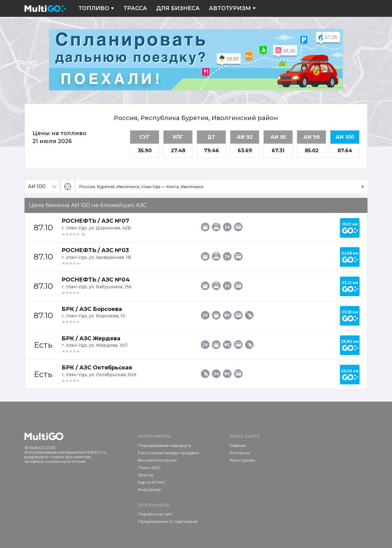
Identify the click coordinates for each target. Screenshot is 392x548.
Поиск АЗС (149, 467)
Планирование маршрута (164, 445)
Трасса (135, 8)
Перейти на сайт (155, 514)
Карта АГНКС (152, 482)
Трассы (145, 475)
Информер (149, 489)
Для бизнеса (178, 8)
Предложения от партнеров (168, 521)
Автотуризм (232, 8)
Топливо (96, 8)
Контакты (240, 453)
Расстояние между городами (168, 453)
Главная (238, 445)
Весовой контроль (157, 460)
